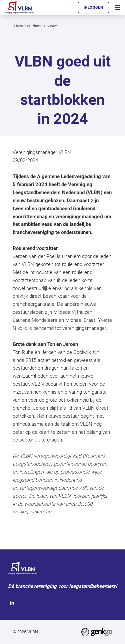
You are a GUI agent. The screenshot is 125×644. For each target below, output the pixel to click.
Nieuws (53, 26)
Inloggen (93, 8)
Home (37, 26)
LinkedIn (12, 603)
